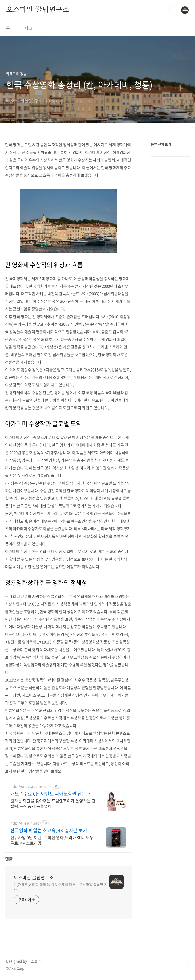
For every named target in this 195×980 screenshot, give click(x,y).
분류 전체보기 (161, 144)
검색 (173, 10)
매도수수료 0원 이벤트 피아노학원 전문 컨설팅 (53, 794)
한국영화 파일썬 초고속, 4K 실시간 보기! (50, 830)
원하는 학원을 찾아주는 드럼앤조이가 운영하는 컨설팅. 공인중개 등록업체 (53, 803)
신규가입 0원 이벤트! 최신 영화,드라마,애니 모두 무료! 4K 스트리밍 (52, 840)
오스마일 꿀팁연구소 (38, 10)
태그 (29, 28)
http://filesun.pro (25, 823)
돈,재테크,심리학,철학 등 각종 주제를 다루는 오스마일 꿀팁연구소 (60, 887)
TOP (185, 963)
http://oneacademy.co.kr (31, 786)
